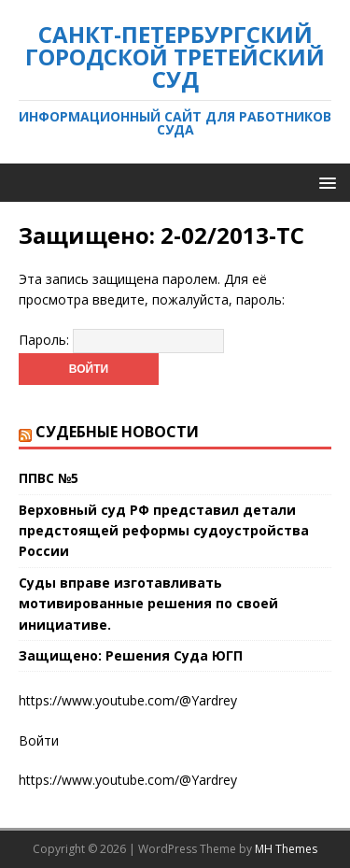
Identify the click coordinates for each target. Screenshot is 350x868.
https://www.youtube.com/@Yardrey (128, 780)
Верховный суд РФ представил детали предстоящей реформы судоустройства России (164, 531)
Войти (39, 740)
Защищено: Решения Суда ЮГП (131, 655)
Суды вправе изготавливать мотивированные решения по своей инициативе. (148, 604)
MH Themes (286, 849)
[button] (324, 182)
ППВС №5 (49, 478)
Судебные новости (117, 432)
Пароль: (121, 340)
